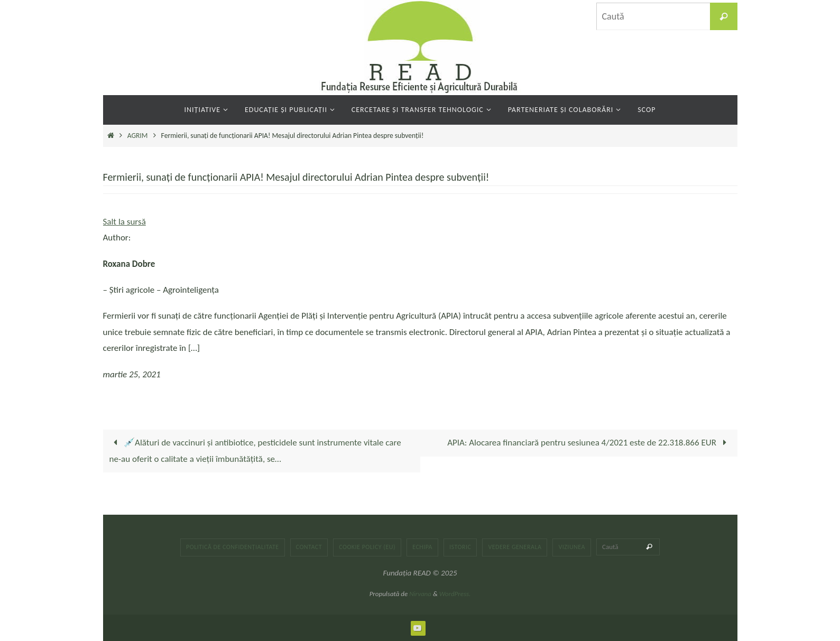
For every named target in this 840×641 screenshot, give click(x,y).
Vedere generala (515, 547)
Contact (309, 547)
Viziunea (572, 547)
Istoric (460, 547)
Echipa (422, 547)
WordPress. (455, 594)
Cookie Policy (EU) (367, 547)
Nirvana (420, 594)
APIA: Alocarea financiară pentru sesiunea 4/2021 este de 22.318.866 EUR (589, 443)
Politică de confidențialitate (233, 547)
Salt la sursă (124, 222)
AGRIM (138, 136)
